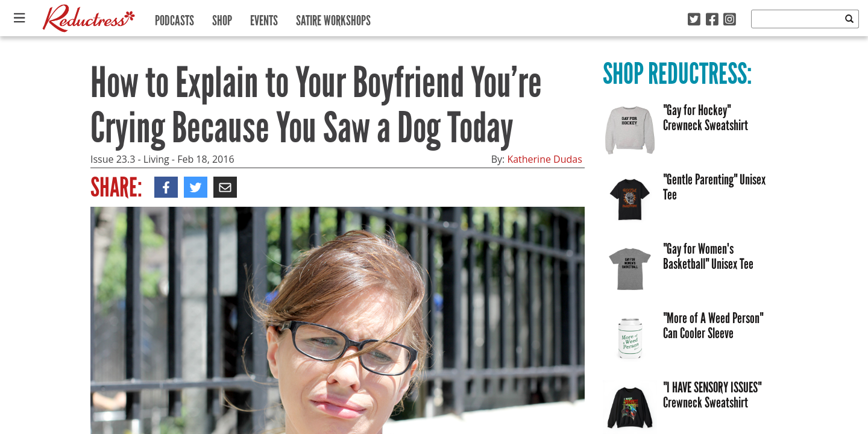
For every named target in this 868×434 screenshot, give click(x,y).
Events (264, 18)
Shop (222, 18)
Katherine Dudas (544, 159)
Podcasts (175, 18)
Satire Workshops (333, 18)
